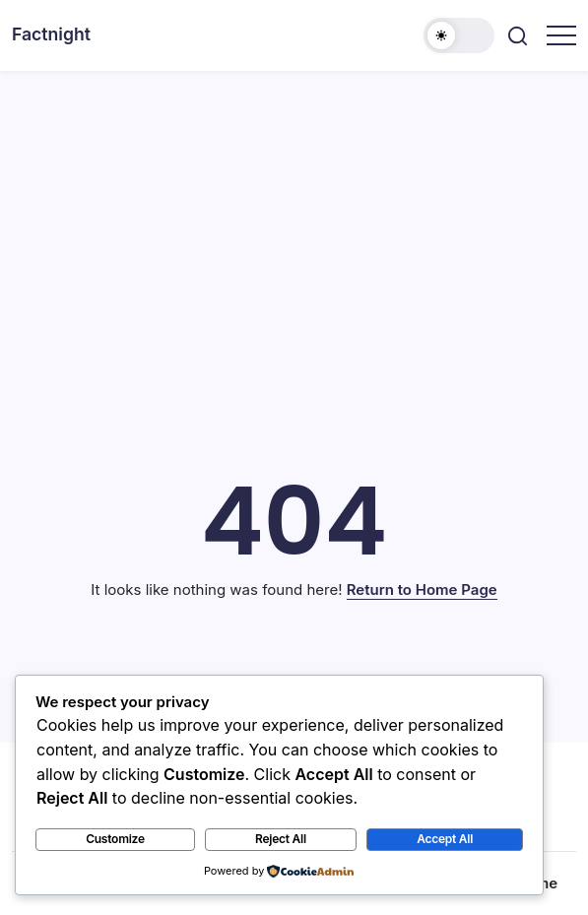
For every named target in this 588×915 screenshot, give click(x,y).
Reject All (281, 839)
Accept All (445, 839)
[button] (459, 35)
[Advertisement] (294, 219)
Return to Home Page (422, 589)
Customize (115, 839)
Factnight (51, 34)
